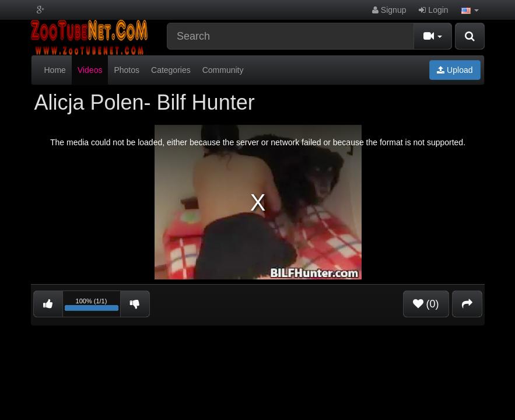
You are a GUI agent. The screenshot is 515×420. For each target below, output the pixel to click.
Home (55, 70)
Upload (455, 70)
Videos (90, 70)
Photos (127, 70)
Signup (389, 10)
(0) (426, 304)
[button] (470, 10)
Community (223, 70)
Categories (171, 70)
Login (433, 10)
